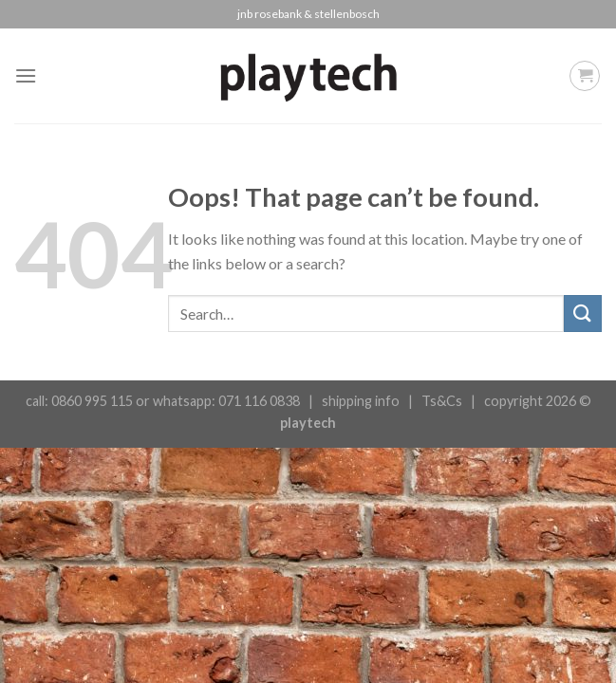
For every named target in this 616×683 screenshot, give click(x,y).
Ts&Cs (442, 401)
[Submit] (583, 314)
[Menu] (26, 75)
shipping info (361, 401)
